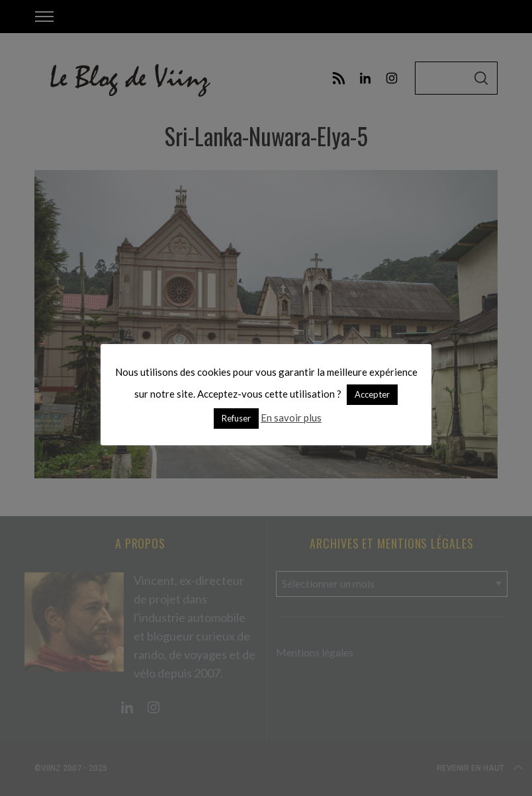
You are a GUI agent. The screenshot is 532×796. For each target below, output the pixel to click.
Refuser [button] (236, 418)
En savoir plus (291, 418)
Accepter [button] (372, 394)
